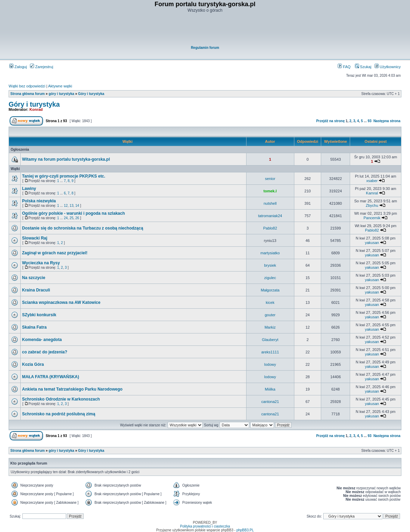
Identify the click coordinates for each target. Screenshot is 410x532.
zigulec (270, 278)
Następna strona (387, 121)
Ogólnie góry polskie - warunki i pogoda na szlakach (73, 213)
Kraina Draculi (36, 290)
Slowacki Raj (35, 238)
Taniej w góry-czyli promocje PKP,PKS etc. (64, 176)
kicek (270, 302)
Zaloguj (18, 67)
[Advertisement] (206, 30)
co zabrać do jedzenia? (45, 352)
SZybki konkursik (39, 315)
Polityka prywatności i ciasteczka (205, 526)
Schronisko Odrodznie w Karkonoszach (61, 399)
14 (77, 206)
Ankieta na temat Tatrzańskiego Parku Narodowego (72, 389)
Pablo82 (270, 228)
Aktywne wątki (60, 86)
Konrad (36, 109)
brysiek (270, 265)
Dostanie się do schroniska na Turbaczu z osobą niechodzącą (83, 228)
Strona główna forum (28, 94)
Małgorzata (270, 290)
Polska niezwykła (39, 201)
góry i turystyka (61, 94)
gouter (270, 315)
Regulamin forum (205, 48)
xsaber (372, 181)
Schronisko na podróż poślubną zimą (59, 414)
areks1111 (270, 352)
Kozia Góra (33, 364)
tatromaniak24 (270, 216)
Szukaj (363, 67)
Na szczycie (34, 278)
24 (66, 218)
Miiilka (270, 389)
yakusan (372, 243)
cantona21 (270, 402)
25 (71, 218)
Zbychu (372, 205)
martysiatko (270, 253)
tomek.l (270, 191)
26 (77, 218)
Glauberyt (270, 340)
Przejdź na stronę (330, 121)
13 (71, 206)
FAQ (344, 67)
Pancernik (372, 218)
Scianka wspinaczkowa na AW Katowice (61, 302)
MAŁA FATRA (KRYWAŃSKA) (51, 377)
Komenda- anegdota (42, 340)
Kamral (372, 193)
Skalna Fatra (34, 327)
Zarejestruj (41, 67)
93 (370, 121)
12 (66, 206)
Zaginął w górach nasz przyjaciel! (55, 253)
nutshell (270, 203)
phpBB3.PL (245, 530)
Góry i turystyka (91, 94)
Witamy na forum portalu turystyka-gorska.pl (66, 159)
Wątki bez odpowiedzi (27, 86)
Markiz (270, 327)
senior (270, 179)
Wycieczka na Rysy (41, 263)
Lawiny (29, 189)
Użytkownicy (388, 67)
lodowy (270, 364)
